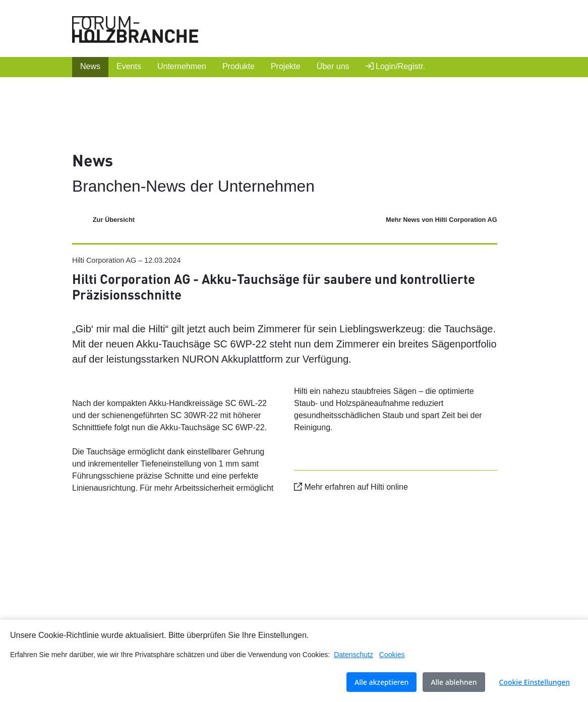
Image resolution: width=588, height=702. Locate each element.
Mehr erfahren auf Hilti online (351, 487)
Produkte (239, 66)
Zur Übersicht (114, 220)
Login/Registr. (395, 66)
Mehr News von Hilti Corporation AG (442, 220)
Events (129, 66)
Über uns (333, 66)
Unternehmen (182, 66)
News (90, 66)
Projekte (286, 66)
